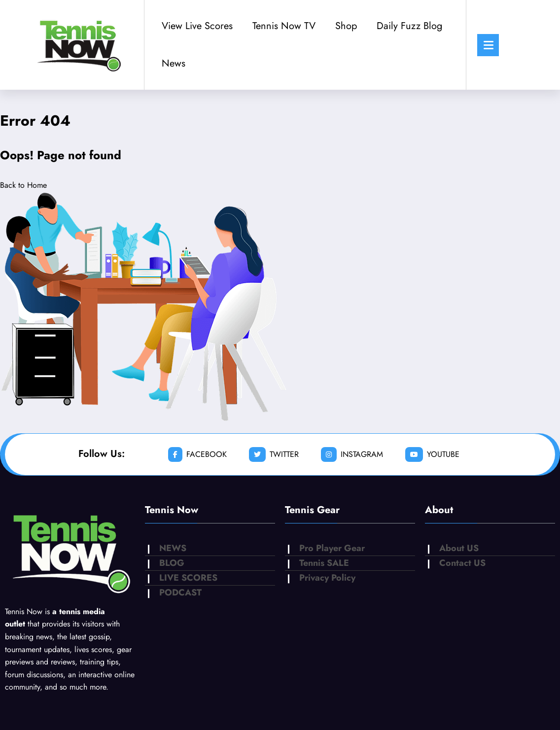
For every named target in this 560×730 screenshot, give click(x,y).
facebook (197, 454)
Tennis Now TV (284, 26)
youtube (432, 454)
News (174, 63)
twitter (274, 454)
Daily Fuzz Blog (409, 26)
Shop (346, 26)
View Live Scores (197, 26)
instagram (352, 454)
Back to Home (23, 185)
